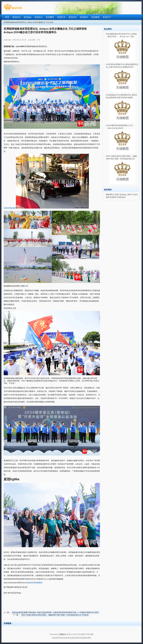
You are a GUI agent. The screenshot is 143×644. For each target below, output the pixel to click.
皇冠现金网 (74, 638)
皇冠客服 (82, 638)
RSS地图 (81, 634)
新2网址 (88, 638)
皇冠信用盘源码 (10, 208)
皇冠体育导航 (57, 638)
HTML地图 (89, 634)
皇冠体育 (66, 638)
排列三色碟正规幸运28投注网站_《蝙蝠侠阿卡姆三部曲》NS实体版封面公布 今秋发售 (55, 615)
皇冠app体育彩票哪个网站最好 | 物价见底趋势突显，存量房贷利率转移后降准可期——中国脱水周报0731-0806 (55, 612)
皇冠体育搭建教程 (36, 583)
